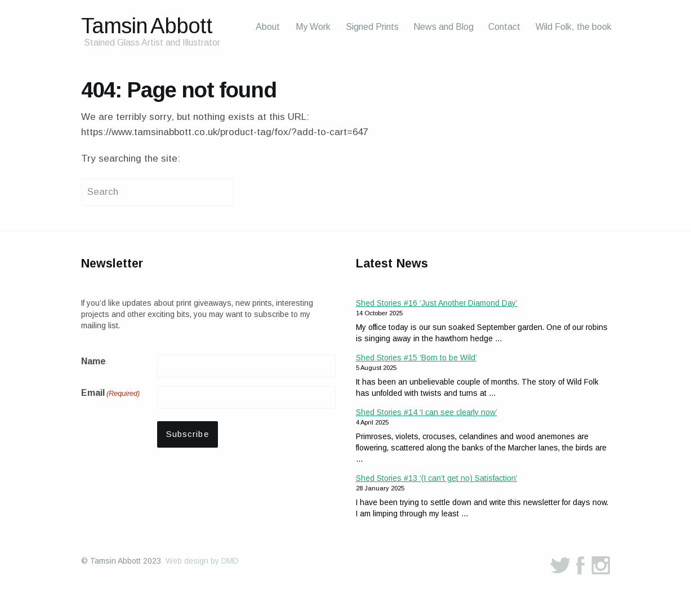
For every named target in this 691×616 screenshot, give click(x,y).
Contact (504, 27)
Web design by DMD (202, 561)
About (268, 27)
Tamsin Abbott (147, 26)
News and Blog (443, 27)
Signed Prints (372, 27)
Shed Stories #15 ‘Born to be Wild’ (416, 358)
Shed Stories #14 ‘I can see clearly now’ (427, 412)
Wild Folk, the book (574, 27)
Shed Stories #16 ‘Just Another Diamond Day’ (437, 303)
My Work (313, 27)
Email (110, 394)
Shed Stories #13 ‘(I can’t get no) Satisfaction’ (437, 478)
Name (93, 361)
